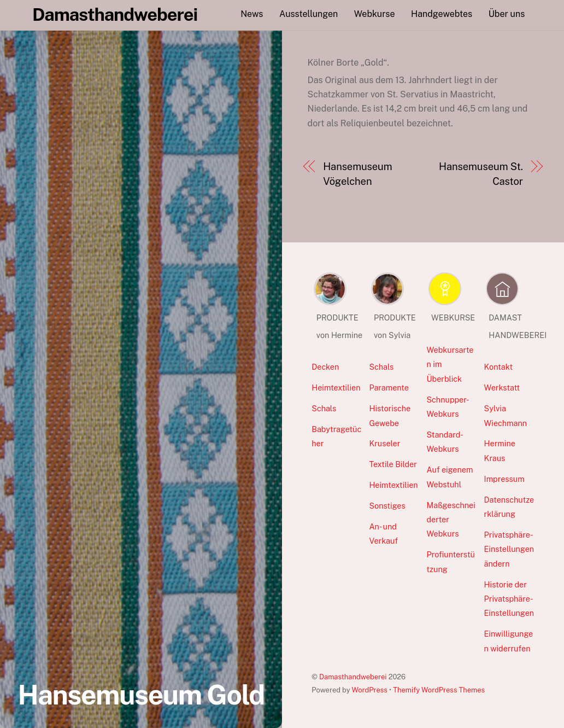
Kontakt (499, 367)
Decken (325, 367)
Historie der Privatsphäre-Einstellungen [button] (509, 599)
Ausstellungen (309, 14)
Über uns (507, 14)
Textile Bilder (393, 464)
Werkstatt (502, 388)
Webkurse (375, 14)
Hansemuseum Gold (141, 695)
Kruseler (384, 443)
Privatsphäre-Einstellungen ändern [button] (509, 549)
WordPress (370, 690)
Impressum (504, 479)
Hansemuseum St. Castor (481, 174)
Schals (324, 408)
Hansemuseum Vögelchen (357, 174)
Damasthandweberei (353, 677)
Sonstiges (387, 506)
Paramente (389, 388)
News (252, 14)
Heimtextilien (336, 388)
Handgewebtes (442, 14)
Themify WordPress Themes (439, 690)
